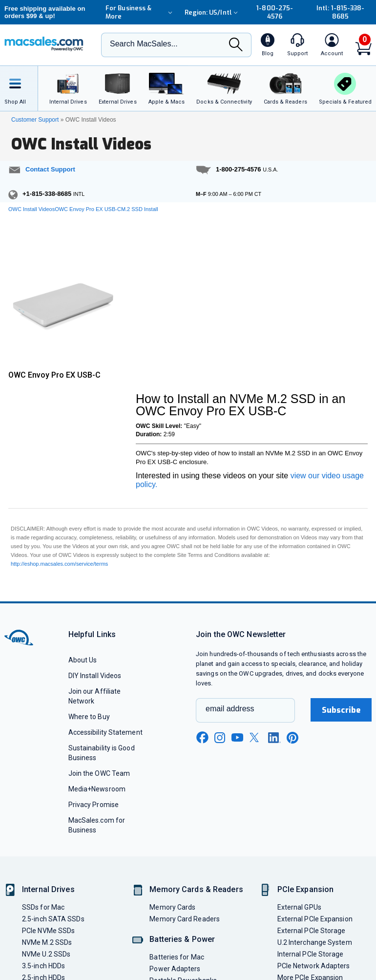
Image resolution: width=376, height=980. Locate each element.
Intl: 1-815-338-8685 (340, 12)
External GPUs (299, 907)
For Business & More (140, 12)
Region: (212, 12)
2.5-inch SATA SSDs (53, 919)
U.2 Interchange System (315, 942)
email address (230, 709)
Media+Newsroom (97, 789)
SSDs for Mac (43, 907)
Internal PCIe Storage (311, 954)
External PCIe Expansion (315, 919)
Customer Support (35, 120)
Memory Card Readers (185, 919)
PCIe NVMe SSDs (48, 931)
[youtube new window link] (237, 737)
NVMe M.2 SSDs (47, 942)
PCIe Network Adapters (314, 966)
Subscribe (341, 710)
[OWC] (44, 45)
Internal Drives (48, 889)
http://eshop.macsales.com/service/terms (59, 564)
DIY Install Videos (95, 676)
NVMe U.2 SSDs (46, 954)
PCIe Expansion (306, 889)
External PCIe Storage (312, 931)
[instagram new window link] (220, 738)
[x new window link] (256, 737)
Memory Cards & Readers (196, 889)
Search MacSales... (144, 44)
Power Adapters (175, 969)
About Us (83, 660)
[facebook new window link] (202, 738)
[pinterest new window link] (292, 738)
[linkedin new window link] (274, 738)
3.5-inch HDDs (43, 966)
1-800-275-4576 (275, 12)
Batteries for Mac (177, 957)
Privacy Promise (94, 805)
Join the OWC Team (99, 773)
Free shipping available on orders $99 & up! (45, 12)
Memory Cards (172, 907)
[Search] (236, 45)
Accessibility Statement (105, 732)
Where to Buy (89, 717)
